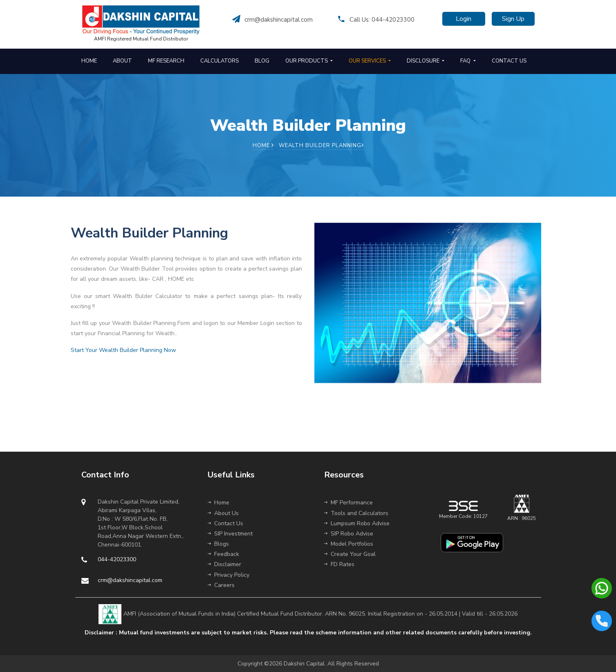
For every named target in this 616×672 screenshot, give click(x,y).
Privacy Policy (228, 575)
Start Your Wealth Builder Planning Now (123, 350)
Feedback (223, 554)
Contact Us (225, 523)
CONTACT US (509, 61)
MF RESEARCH (166, 61)
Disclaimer (224, 564)
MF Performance (348, 503)
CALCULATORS (220, 61)
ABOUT (122, 61)
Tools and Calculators (356, 513)
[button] (309, 61)
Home (263, 146)
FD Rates (339, 564)
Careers (221, 585)
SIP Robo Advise (349, 534)
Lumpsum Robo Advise (357, 523)
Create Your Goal (350, 554)
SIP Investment (230, 534)
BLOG (262, 61)
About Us (223, 513)
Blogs (218, 544)
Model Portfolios (349, 544)
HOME (89, 61)
